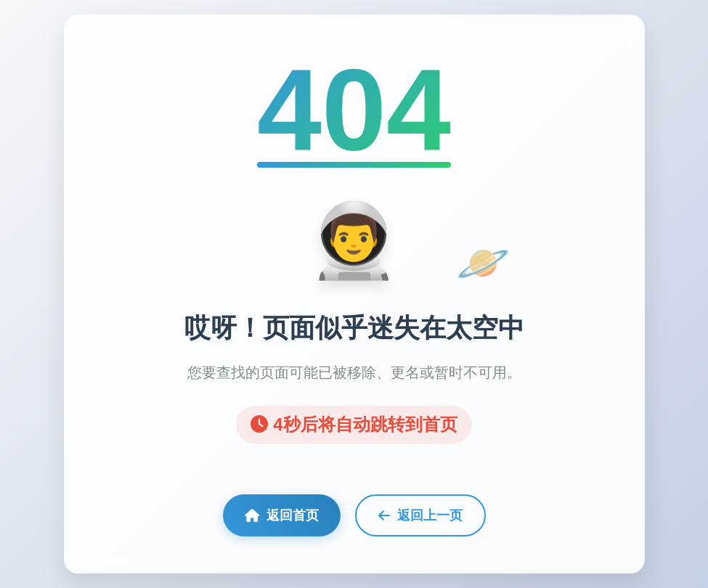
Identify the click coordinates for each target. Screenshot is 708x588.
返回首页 (282, 515)
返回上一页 (420, 515)
